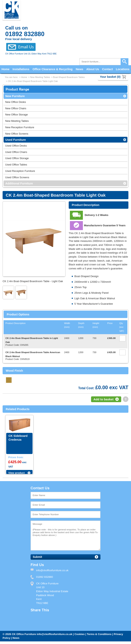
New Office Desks (16, 102)
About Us (93, 69)
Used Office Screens (17, 177)
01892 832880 (45, 577)
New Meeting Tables (40, 77)
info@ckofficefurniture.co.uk (55, 634)
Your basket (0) (110, 77)
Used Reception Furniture (20, 171)
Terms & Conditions (99, 634)
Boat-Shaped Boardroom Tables (69, 77)
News (79, 69)
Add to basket (103, 399)
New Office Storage (16, 115)
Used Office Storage (17, 158)
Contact (107, 69)
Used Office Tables (16, 165)
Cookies (80, 634)
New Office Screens (17, 134)
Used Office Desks (16, 146)
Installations (21, 69)
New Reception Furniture (20, 127)
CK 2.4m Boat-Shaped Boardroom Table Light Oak (33, 81)
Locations (123, 69)
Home (5, 69)
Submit (37, 557)
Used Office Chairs (16, 152)
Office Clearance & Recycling (53, 69)
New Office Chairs (16, 108)
